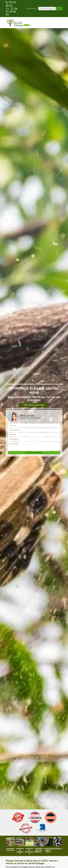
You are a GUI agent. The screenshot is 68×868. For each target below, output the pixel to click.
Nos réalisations (34, 405)
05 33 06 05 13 (11, 5)
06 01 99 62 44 (12, 12)
